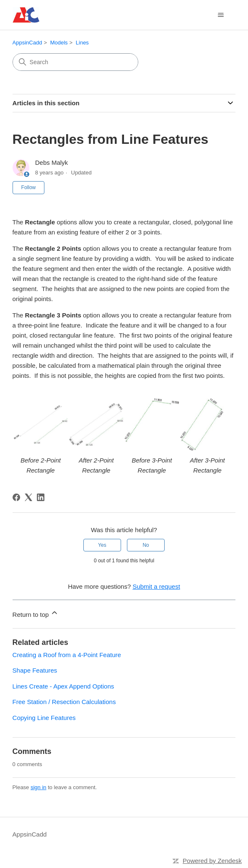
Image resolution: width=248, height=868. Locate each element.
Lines (82, 43)
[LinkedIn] (41, 497)
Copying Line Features (44, 718)
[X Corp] (28, 497)
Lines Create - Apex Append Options (63, 686)
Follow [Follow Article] (29, 187)
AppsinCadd (27, 43)
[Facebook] (16, 497)
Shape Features (35, 670)
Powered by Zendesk (212, 861)
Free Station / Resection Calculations (64, 702)
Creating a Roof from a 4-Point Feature (67, 655)
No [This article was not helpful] (146, 545)
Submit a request (156, 586)
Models (59, 43)
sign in (39, 787)
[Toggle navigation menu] (221, 15)
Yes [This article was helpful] (102, 545)
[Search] (75, 62)
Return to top (36, 613)
